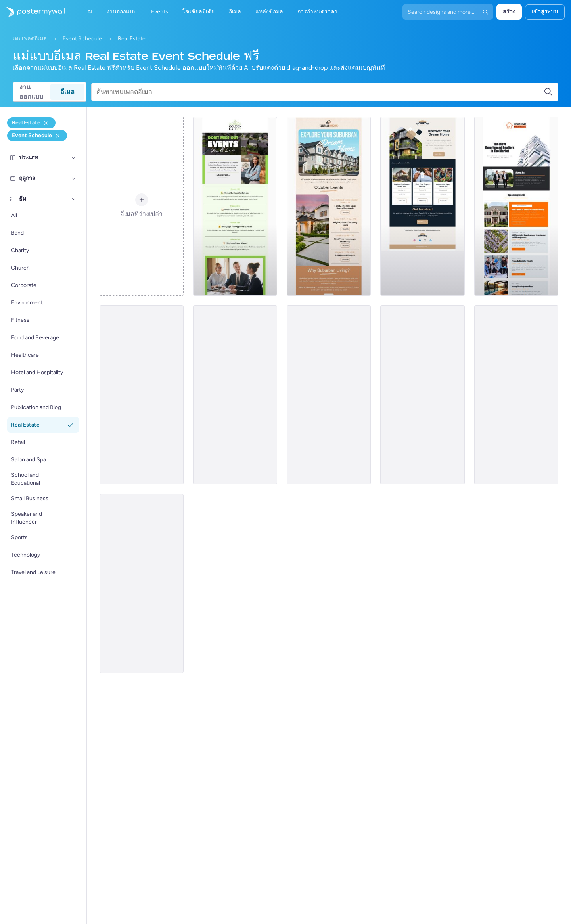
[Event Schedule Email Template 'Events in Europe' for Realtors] (329, 395)
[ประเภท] (74, 158)
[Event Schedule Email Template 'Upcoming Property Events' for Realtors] (516, 395)
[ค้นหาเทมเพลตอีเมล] (320, 92)
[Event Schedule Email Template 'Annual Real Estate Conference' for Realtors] (142, 583)
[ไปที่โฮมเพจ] (33, 12)
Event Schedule (82, 39)
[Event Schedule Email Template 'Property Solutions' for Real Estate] (422, 395)
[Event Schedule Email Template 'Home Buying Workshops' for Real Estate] (235, 206)
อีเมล (67, 92)
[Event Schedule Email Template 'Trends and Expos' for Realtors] (516, 206)
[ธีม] (74, 199)
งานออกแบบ (31, 92)
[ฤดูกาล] (74, 178)
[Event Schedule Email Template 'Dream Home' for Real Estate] (329, 206)
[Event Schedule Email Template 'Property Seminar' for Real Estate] (235, 395)
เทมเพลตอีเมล (30, 39)
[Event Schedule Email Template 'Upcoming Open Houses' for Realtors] (142, 395)
